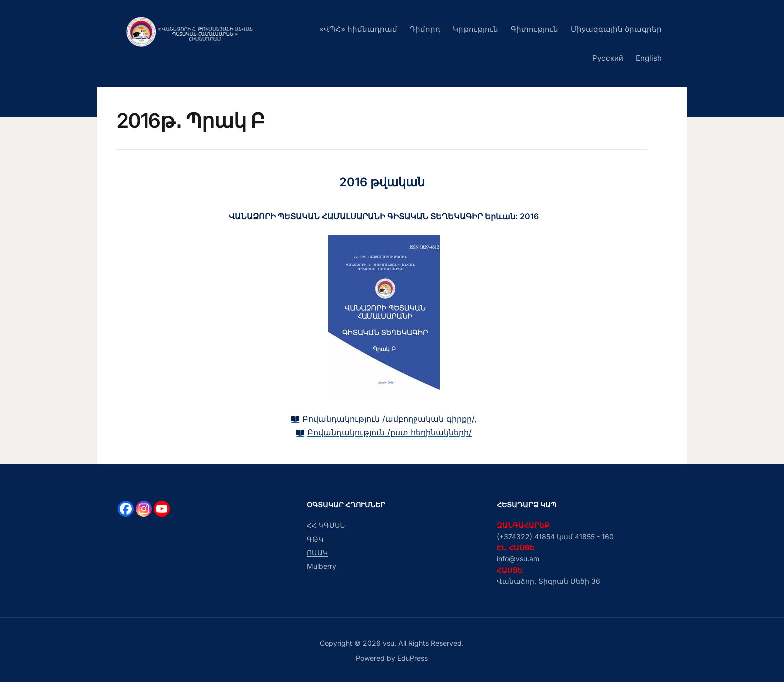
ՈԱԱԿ (317, 553)
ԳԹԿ (315, 539)
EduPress (413, 658)
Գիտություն (535, 29)
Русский (608, 58)
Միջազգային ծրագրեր (616, 29)
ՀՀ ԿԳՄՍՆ (326, 525)
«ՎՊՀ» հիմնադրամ (358, 29)
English (649, 58)
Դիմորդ (425, 29)
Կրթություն (476, 29)
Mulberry (322, 567)
